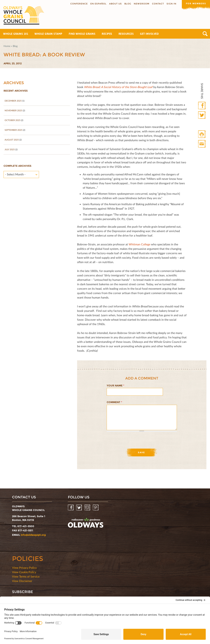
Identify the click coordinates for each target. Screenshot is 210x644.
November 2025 (13, 110)
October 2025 (12, 120)
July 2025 (10, 149)
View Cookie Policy (24, 572)
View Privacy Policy (24, 568)
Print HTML (202, 134)
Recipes (107, 34)
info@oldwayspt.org (33, 535)
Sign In (171, 4)
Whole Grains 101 (16, 34)
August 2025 (12, 140)
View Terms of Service (26, 576)
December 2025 (13, 101)
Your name (115, 386)
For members (196, 3)
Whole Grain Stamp (48, 34)
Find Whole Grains (82, 34)
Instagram (88, 508)
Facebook (202, 106)
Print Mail (202, 144)
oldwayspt (86, 523)
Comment (114, 402)
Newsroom (141, 4)
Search (205, 34)
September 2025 (13, 130)
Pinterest (96, 508)
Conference (79, 4)
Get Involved (149, 34)
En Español (98, 4)
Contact (158, 4)
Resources (126, 34)
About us (115, 4)
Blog (128, 4)
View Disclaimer (22, 581)
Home (7, 46)
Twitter (202, 115)
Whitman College (139, 244)
